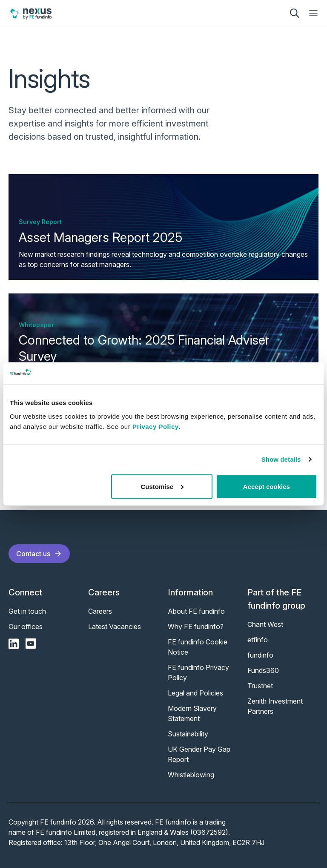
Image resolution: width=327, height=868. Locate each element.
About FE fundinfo (196, 611)
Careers (100, 611)
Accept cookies (267, 486)
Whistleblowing (191, 775)
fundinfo (260, 655)
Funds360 (263, 670)
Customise (162, 486)
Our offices (26, 627)
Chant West (265, 624)
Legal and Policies (195, 693)
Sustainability (188, 734)
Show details (281, 459)
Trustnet (260, 686)
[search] (295, 13)
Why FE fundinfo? (196, 627)
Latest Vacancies (115, 627)
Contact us (39, 554)
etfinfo (258, 640)
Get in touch (27, 611)
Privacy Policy (156, 426)
